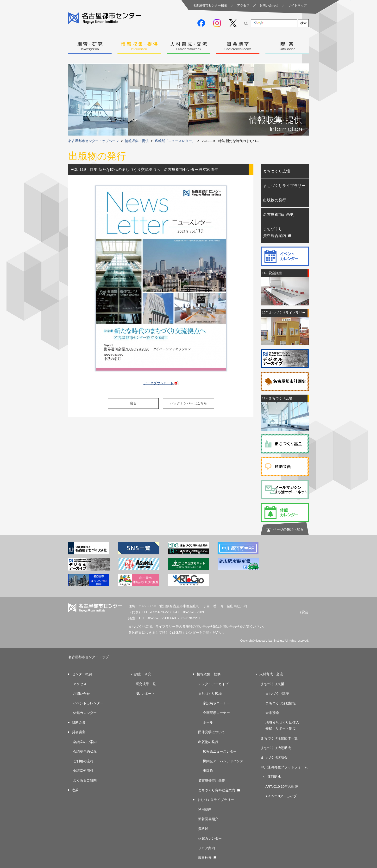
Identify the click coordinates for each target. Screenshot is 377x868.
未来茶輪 (272, 713)
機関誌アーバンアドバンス (223, 761)
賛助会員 (79, 722)
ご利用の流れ (83, 761)
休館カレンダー (187, 632)
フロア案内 (207, 848)
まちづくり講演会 (274, 757)
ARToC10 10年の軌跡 (282, 787)
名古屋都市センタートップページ (94, 141)
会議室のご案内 (85, 742)
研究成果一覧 (146, 684)
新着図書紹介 (208, 819)
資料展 (203, 829)
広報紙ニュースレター (220, 751)
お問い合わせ (269, 5)
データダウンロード (158, 383)
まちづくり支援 (272, 684)
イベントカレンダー (88, 703)
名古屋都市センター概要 (210, 5)
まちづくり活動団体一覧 (279, 738)
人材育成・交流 (188, 45)
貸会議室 (238, 45)
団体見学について (212, 732)
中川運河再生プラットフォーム (284, 767)
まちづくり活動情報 (281, 703)
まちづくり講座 (277, 694)
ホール (208, 722)
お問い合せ (82, 694)
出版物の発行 (275, 200)
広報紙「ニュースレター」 (175, 141)
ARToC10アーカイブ (281, 796)
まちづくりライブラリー (284, 186)
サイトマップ (297, 5)
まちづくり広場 (276, 171)
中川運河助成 (271, 777)
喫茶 (287, 45)
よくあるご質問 (85, 780)
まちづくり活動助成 (276, 748)
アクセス (243, 5)
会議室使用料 (83, 771)
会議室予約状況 (85, 751)
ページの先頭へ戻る (288, 529)
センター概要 (82, 674)
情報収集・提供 (139, 45)
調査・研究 (90, 45)
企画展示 (210, 713)
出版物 (208, 771)
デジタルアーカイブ (213, 684)
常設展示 (210, 703)
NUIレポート (145, 694)
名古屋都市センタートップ (88, 657)
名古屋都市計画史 (278, 214)
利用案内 (205, 809)
